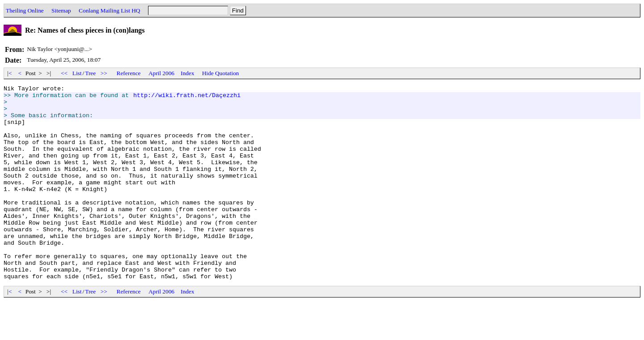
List (77, 73)
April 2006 (161, 73)
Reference (129, 73)
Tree (90, 73)
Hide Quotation (221, 73)
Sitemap (61, 11)
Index (187, 73)
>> (104, 73)
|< (10, 73)
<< (64, 73)
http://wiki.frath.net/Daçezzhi (187, 98)
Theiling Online (25, 11)
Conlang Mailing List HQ (109, 11)
